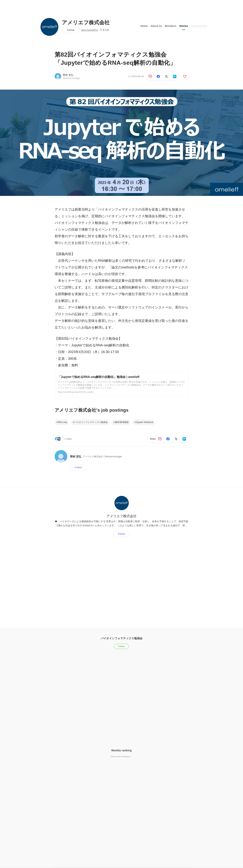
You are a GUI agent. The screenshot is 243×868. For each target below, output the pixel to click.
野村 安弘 (68, 75)
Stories (184, 26)
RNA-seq (63, 422)
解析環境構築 (122, 422)
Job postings (199, 26)
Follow (71, 30)
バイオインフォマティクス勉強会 (91, 422)
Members (170, 26)
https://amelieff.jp (90, 30)
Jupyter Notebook (145, 422)
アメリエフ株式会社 (86, 23)
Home (144, 26)
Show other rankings (121, 757)
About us (156, 26)
